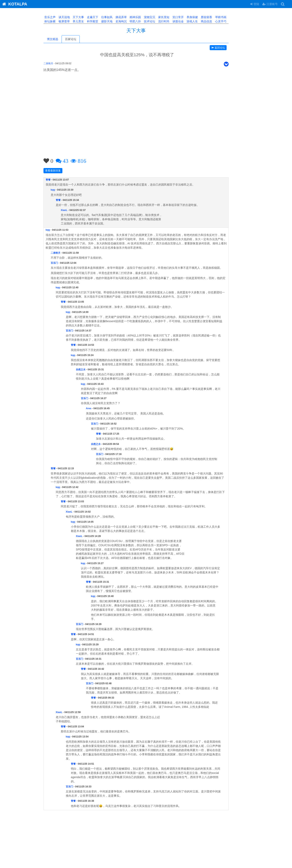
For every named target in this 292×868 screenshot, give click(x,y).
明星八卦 (145, 21)
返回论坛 (228, 48)
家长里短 (173, 17)
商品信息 (216, 21)
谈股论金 (188, 21)
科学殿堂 (102, 21)
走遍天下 (102, 17)
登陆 (255, 4)
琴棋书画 (230, 17)
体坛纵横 (60, 21)
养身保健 (202, 17)
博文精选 (63, 39)
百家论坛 (81, 39)
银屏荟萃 (74, 21)
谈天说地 (74, 17)
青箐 (58, 180)
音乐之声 (60, 17)
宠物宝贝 (159, 17)
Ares (99, 408)
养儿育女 (88, 21)
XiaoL (74, 210)
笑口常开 (188, 17)
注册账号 (270, 4)
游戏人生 (202, 21)
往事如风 (117, 17)
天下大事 (88, 17)
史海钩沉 (131, 21)
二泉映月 (58, 63)
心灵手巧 (230, 21)
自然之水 (91, 370)
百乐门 (64, 263)
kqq (63, 190)
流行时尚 (173, 21)
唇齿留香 (216, 17)
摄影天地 (117, 21)
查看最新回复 (63, 171)
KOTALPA (14, 4)
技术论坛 (159, 21)
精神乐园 (145, 17)
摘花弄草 (131, 17)
